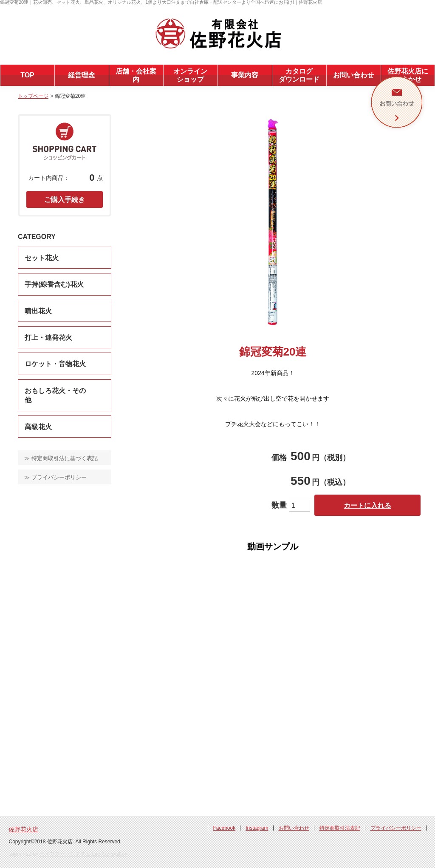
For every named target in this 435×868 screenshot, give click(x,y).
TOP (27, 75)
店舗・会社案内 (136, 75)
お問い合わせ (353, 75)
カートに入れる (367, 505)
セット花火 (42, 258)
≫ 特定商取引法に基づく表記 (61, 458)
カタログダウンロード (299, 75)
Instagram (257, 828)
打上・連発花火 (48, 337)
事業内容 (245, 75)
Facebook (224, 828)
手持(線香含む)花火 (54, 284)
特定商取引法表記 (340, 828)
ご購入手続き (65, 200)
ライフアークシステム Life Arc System (83, 854)
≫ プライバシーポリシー (55, 477)
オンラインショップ (190, 75)
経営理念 (82, 75)
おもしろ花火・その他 (55, 395)
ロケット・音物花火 (55, 364)
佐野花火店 (23, 829)
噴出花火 (38, 311)
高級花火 (38, 427)
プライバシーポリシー (396, 828)
